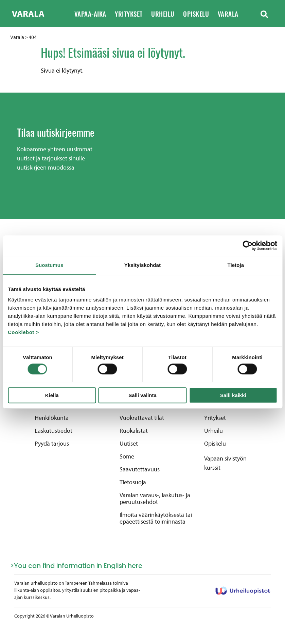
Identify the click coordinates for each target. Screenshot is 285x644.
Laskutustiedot (54, 431)
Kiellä (52, 395)
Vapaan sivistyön (225, 458)
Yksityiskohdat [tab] (142, 265)
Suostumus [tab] (49, 265)
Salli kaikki (233, 395)
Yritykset (133, 14)
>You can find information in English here (76, 566)
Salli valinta (142, 395)
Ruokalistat (134, 431)
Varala (233, 14)
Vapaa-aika (95, 14)
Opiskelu (200, 14)
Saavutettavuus (140, 469)
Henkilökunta (52, 418)
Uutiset (129, 444)
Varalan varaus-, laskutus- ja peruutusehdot (155, 499)
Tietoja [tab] (236, 265)
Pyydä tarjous (52, 444)
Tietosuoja (133, 482)
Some (127, 456)
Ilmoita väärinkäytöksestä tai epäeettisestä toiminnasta (156, 518)
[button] (264, 14)
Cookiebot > (23, 332)
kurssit (212, 467)
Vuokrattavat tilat (142, 418)
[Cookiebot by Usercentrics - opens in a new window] (247, 246)
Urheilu (167, 14)
